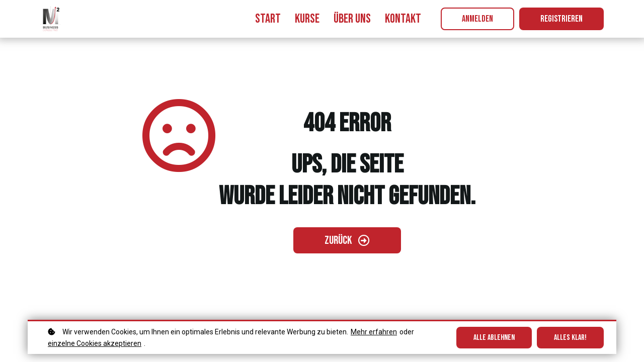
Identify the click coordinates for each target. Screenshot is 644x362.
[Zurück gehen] (347, 240)
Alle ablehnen (494, 338)
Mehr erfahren (374, 332)
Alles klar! (570, 338)
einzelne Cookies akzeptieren (95, 343)
